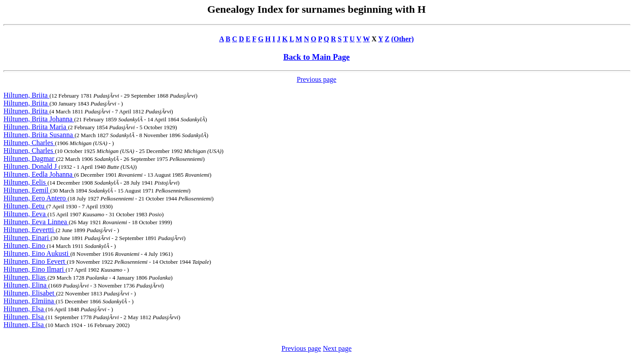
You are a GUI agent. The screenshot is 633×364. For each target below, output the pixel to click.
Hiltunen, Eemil (27, 190)
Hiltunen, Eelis (25, 182)
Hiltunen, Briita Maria (36, 127)
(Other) (403, 39)
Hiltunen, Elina (26, 285)
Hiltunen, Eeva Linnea (36, 222)
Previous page (316, 79)
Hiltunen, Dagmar (30, 158)
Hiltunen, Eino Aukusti (37, 253)
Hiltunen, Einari (27, 238)
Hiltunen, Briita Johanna (39, 119)
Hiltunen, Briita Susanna (39, 135)
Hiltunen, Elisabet (30, 293)
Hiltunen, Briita (26, 95)
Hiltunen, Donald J (31, 166)
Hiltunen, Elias (25, 277)
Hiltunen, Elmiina (30, 301)
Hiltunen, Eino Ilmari (35, 269)
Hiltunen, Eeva (25, 214)
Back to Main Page (316, 57)
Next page (337, 348)
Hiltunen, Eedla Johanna (39, 174)
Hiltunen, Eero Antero (36, 198)
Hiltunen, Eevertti (30, 230)
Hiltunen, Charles (29, 143)
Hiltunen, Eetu (25, 206)
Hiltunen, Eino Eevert (35, 261)
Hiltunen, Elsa (25, 309)
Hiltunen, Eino (25, 246)
